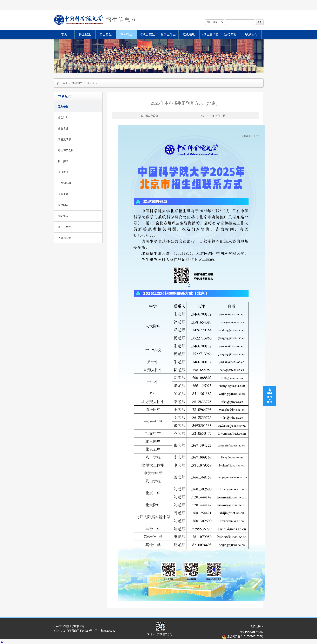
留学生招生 (168, 34)
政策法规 (189, 34)
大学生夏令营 (210, 34)
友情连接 (257, 626)
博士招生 (85, 34)
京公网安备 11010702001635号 (246, 636)
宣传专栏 (230, 34)
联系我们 (251, 34)
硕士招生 (106, 34)
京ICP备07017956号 (252, 632)
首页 (64, 34)
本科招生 (126, 34)
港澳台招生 (147, 34)
